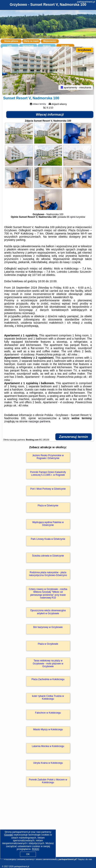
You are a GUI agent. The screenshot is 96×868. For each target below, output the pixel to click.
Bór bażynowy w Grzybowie (48, 627)
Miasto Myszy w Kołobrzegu (48, 729)
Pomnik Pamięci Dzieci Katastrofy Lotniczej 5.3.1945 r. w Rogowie (48, 474)
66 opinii (71, 217)
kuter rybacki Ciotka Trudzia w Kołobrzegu (48, 697)
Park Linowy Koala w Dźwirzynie (48, 539)
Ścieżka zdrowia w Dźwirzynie (48, 556)
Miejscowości (50, 41)
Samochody (28, 46)
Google (9, 835)
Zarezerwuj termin (74, 437)
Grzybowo (84, 50)
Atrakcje (47, 46)
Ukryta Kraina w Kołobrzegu (48, 763)
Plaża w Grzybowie (48, 644)
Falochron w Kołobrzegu (48, 713)
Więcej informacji (50, 115)
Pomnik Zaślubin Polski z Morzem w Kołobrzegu (48, 781)
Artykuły (65, 46)
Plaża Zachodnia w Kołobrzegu (48, 679)
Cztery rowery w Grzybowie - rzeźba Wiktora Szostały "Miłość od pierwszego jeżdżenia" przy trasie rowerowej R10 (48, 593)
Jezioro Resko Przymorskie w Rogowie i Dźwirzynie (48, 457)
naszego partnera (39, 421)
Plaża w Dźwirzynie (48, 506)
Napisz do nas (85, 859)
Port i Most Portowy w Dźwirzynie (48, 489)
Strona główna (11, 41)
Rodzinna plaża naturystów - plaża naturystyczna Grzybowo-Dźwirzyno (48, 574)
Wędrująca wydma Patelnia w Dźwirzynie (48, 524)
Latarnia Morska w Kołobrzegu (48, 746)
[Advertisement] (48, 827)
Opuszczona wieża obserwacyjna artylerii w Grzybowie (48, 612)
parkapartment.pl (86, 2)
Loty (9, 46)
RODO (36, 849)
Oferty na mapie (31, 41)
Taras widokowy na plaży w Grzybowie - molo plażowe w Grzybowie (48, 663)
